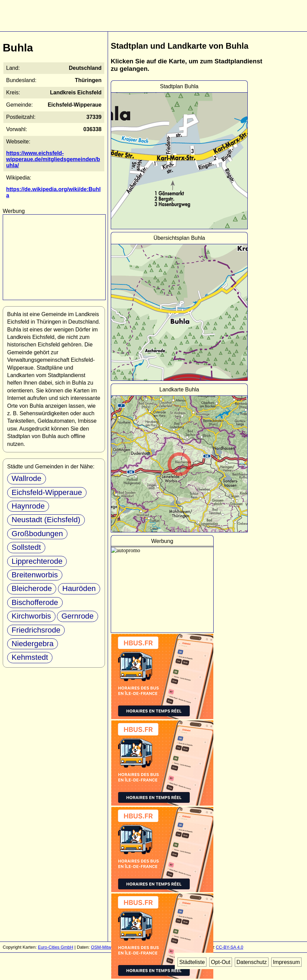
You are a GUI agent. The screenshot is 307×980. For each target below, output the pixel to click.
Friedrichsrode (36, 630)
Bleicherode (32, 588)
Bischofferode (35, 602)
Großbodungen (37, 534)
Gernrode (78, 616)
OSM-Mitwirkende (108, 947)
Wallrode (27, 478)
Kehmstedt (30, 657)
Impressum (286, 962)
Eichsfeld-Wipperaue (47, 492)
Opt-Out (221, 962)
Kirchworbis (31, 616)
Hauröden (79, 588)
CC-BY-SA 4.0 (229, 947)
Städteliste (192, 962)
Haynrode (28, 506)
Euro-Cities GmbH (56, 947)
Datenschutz (252, 962)
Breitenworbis (35, 575)
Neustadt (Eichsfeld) (46, 520)
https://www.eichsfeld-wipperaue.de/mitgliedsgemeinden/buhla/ (53, 159)
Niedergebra (33, 644)
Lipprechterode (37, 561)
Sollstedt (26, 547)
